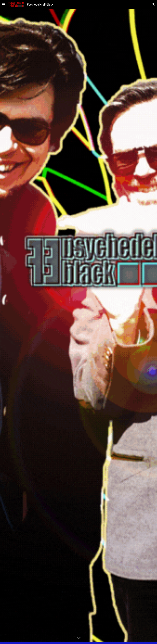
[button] (4, 4)
